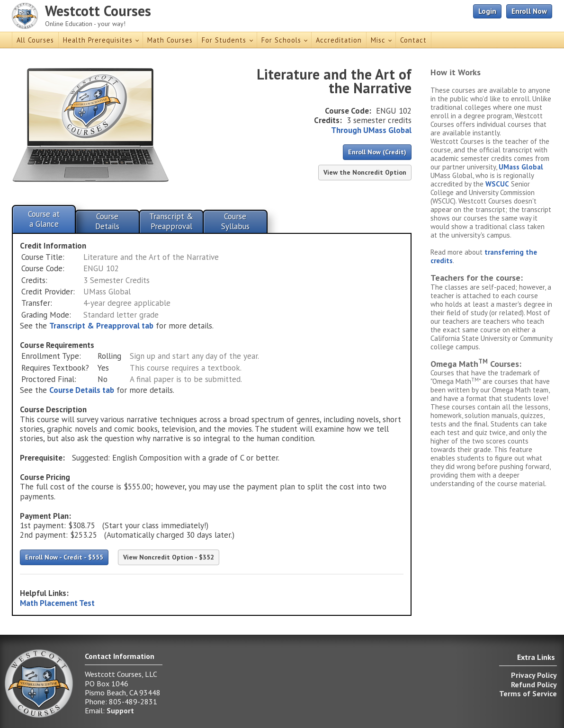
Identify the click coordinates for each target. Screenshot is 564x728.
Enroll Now (529, 11)
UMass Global (521, 167)
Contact (413, 40)
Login (487, 11)
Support (120, 710)
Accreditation (339, 40)
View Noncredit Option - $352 (169, 557)
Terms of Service (528, 693)
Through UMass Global (371, 130)
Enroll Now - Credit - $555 (64, 557)
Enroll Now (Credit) (377, 152)
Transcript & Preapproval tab (101, 326)
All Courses (35, 40)
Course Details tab (82, 390)
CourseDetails (107, 221)
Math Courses (170, 40)
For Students (224, 40)
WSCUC (497, 184)
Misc (378, 40)
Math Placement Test (57, 603)
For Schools (281, 40)
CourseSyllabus (235, 221)
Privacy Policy (534, 675)
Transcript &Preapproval (171, 221)
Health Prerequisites (98, 40)
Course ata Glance (44, 219)
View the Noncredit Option (365, 172)
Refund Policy (534, 684)
